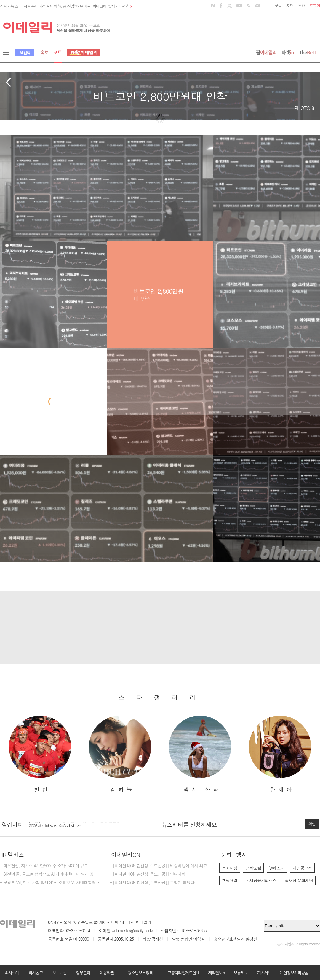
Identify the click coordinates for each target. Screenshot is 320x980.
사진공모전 (302, 868)
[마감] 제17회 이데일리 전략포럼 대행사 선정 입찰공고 (76, 824)
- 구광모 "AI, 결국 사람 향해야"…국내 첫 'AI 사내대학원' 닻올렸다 (50, 883)
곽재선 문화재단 (299, 880)
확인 (312, 824)
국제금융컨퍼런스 (261, 880)
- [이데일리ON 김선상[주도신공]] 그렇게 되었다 (152, 883)
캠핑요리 (230, 880)
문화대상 (230, 868)
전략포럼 (253, 868)
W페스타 (277, 868)
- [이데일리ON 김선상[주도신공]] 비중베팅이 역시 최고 (158, 866)
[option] (40, 754)
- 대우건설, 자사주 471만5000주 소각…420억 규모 (44, 866)
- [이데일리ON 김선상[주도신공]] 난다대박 (148, 874)
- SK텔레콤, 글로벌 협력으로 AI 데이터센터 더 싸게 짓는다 (50, 874)
